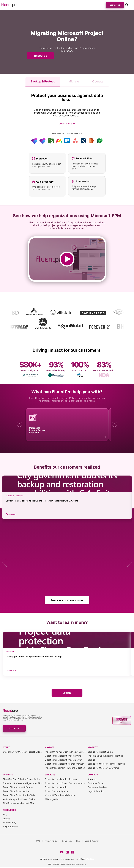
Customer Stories (96, 783)
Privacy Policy (51, 841)
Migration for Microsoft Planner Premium (64, 764)
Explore (67, 693)
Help (78, 841)
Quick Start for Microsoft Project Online (22, 752)
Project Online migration (56, 787)
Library (6, 819)
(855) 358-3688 (88, 859)
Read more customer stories (67, 600)
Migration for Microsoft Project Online (63, 756)
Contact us (115, 5)
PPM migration (52, 799)
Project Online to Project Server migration (65, 783)
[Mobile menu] (131, 5)
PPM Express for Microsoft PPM (19, 803)
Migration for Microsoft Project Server (63, 760)
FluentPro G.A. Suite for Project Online (22, 779)
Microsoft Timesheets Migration (60, 795)
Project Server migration (57, 791)
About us (92, 779)
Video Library (10, 823)
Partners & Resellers (97, 787)
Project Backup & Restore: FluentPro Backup (105, 758)
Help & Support (11, 827)
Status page (67, 841)
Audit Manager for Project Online (19, 799)
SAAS (38, 841)
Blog (5, 815)
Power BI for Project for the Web (19, 795)
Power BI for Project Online (16, 791)
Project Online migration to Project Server (65, 752)
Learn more (65, 124)
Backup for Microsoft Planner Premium (106, 764)
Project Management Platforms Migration (65, 768)
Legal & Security (96, 791)
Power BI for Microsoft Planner (18, 787)
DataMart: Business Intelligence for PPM (23, 783)
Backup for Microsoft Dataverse (103, 768)
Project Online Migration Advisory (61, 779)
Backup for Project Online (100, 752)
